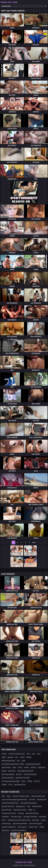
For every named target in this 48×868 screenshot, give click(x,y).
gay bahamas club (20, 785)
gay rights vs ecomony (30, 817)
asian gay (21, 813)
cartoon (26, 767)
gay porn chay (33, 827)
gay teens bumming (8, 806)
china (28, 754)
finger (9, 796)
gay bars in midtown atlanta (21, 796)
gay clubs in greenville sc (19, 830)
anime (20, 767)
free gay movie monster (9, 813)
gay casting (12, 771)
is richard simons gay (30, 774)
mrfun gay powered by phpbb (11, 781)
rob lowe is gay (6, 823)
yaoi (18, 761)
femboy (29, 757)
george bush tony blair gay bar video (19, 820)
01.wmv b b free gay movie (17, 754)
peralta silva (42, 767)
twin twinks (43, 817)
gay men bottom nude (38, 796)
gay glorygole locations (33, 764)
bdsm (14, 767)
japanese (10, 757)
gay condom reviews (32, 813)
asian (39, 754)
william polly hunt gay (8, 761)
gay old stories (6, 767)
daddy (4, 757)
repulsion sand (42, 799)
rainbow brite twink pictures (10, 803)
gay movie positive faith (20, 823)
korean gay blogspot (8, 774)
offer (3, 796)
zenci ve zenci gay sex (36, 823)
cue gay (43, 820)
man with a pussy (16, 817)
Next (34, 542)
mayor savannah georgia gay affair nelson (14, 799)
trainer (4, 820)
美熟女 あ (32, 810)
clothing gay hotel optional (25, 771)
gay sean (19, 774)
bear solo (37, 781)
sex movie (32, 799)
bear (17, 757)
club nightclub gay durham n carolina (13, 764)
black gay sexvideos (8, 778)
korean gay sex (22, 827)
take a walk (35, 820)
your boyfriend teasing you (29, 803)
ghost (23, 781)
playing (4, 771)
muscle (22, 757)
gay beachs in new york (23, 778)
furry (34, 754)
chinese (4, 754)
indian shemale (37, 806)
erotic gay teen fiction (20, 810)
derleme (33, 767)
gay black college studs (9, 827)
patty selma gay (7, 810)
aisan (29, 806)
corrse (10, 785)
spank (23, 761)
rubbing (30, 781)
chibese (4, 785)
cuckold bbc (5, 817)
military (42, 827)
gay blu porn (6, 830)
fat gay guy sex (20, 806)
